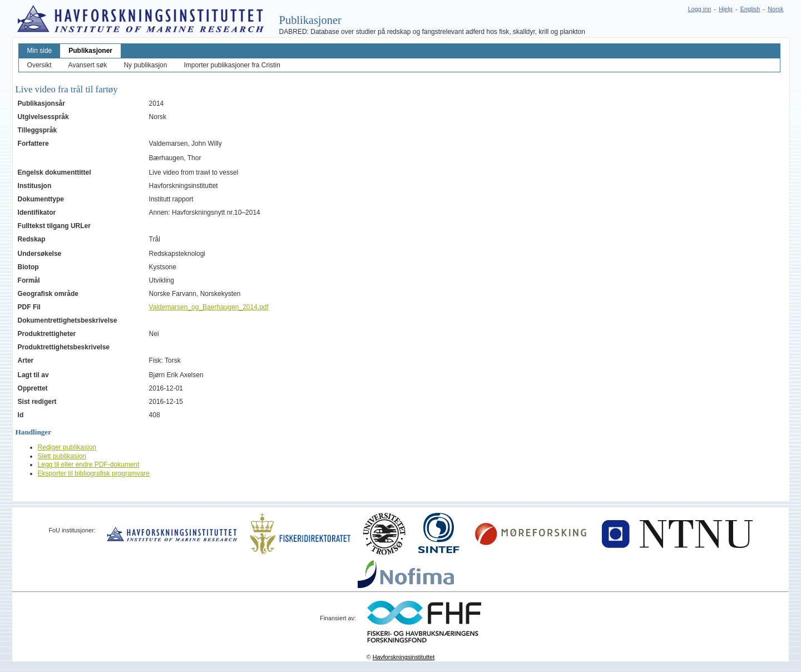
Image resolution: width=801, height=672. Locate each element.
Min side (40, 51)
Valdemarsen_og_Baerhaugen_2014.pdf (209, 307)
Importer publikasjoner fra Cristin (232, 65)
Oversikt (39, 65)
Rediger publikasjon (67, 447)
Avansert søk (88, 65)
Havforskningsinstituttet (404, 657)
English (750, 9)
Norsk (775, 9)
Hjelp (726, 9)
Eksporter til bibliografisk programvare (94, 473)
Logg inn (699, 9)
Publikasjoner (90, 51)
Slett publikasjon (62, 456)
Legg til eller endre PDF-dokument (89, 465)
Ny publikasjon (145, 65)
